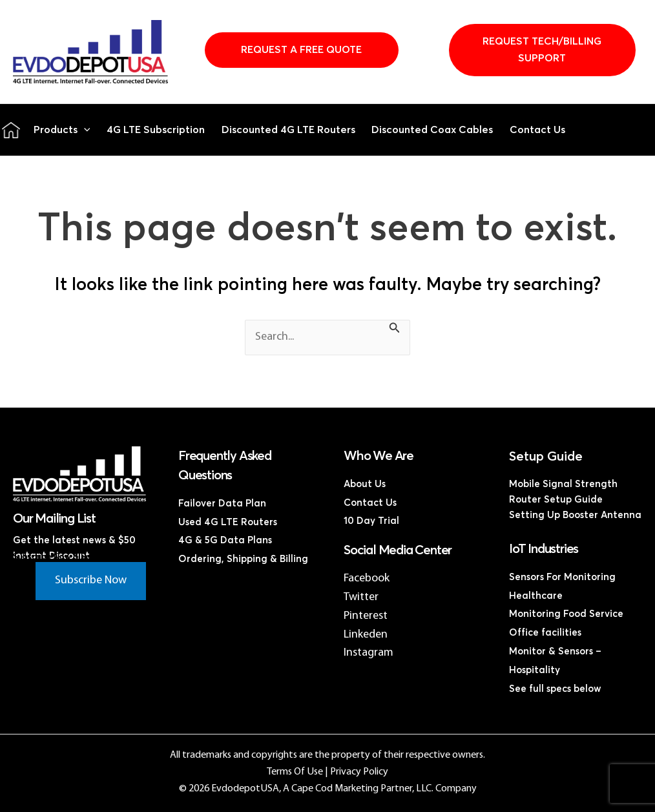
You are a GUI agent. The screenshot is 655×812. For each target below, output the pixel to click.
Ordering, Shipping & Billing (243, 559)
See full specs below (555, 689)
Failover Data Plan (222, 504)
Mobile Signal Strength (563, 484)
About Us (365, 484)
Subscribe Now (91, 580)
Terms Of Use (295, 772)
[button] (84, 130)
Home (11, 130)
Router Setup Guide (556, 500)
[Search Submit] (395, 330)
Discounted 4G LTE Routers (288, 130)
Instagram (369, 653)
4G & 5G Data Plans (225, 540)
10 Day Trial (371, 521)
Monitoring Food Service (566, 614)
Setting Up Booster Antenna (575, 515)
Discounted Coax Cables (432, 130)
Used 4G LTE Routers (228, 522)
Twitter (361, 597)
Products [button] (62, 130)
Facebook (367, 578)
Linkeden (366, 635)
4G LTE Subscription (156, 130)
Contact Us (537, 130)
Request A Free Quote (301, 50)
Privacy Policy (359, 772)
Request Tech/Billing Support (542, 50)
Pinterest (366, 616)
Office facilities (545, 633)
